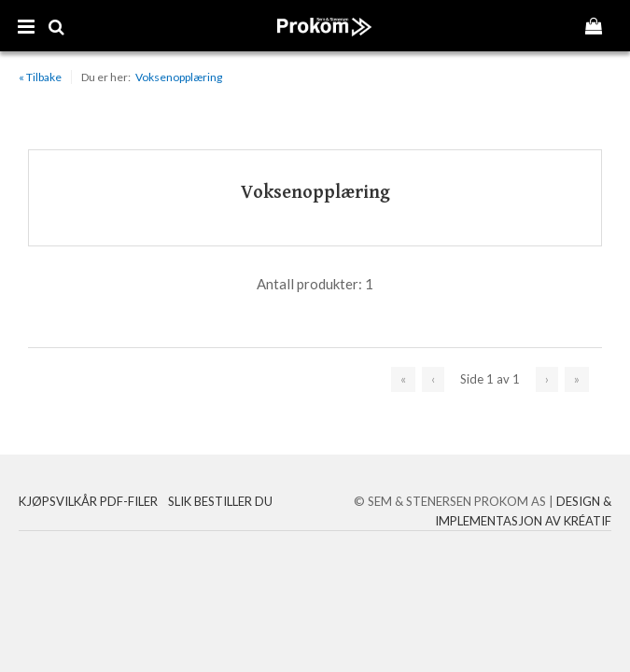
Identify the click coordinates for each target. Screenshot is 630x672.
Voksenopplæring (179, 77)
